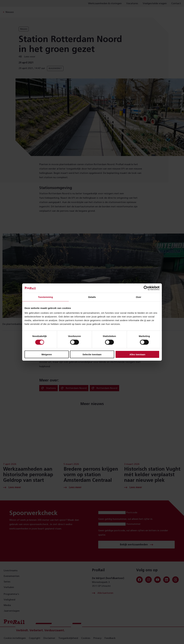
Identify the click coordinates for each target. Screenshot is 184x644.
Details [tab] (92, 297)
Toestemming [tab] (45, 297)
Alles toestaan (137, 354)
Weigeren (47, 354)
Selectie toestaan (92, 354)
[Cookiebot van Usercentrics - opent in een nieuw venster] (146, 288)
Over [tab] (139, 297)
